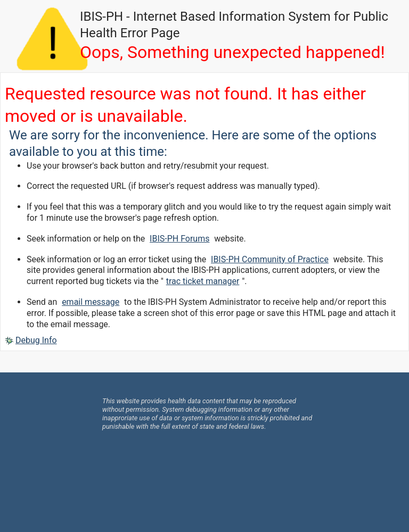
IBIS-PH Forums (179, 239)
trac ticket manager (203, 281)
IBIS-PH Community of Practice (270, 259)
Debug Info (36, 340)
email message (91, 302)
